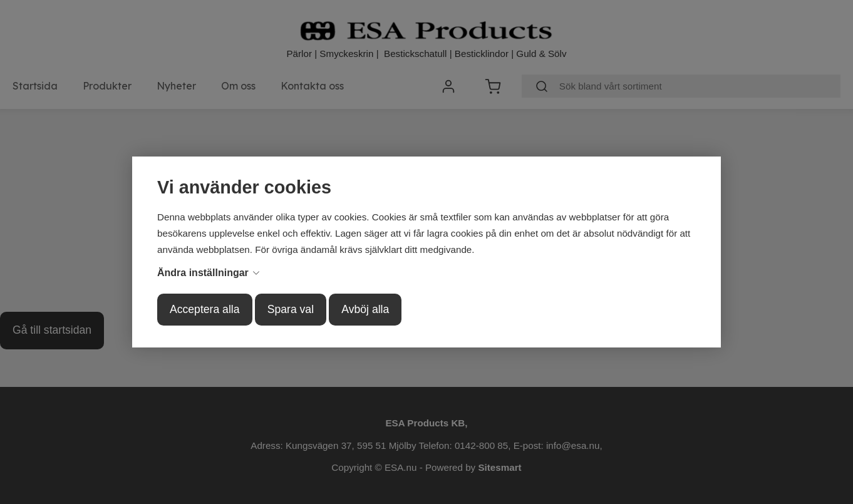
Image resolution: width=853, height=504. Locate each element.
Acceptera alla (205, 309)
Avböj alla (365, 309)
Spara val (291, 309)
